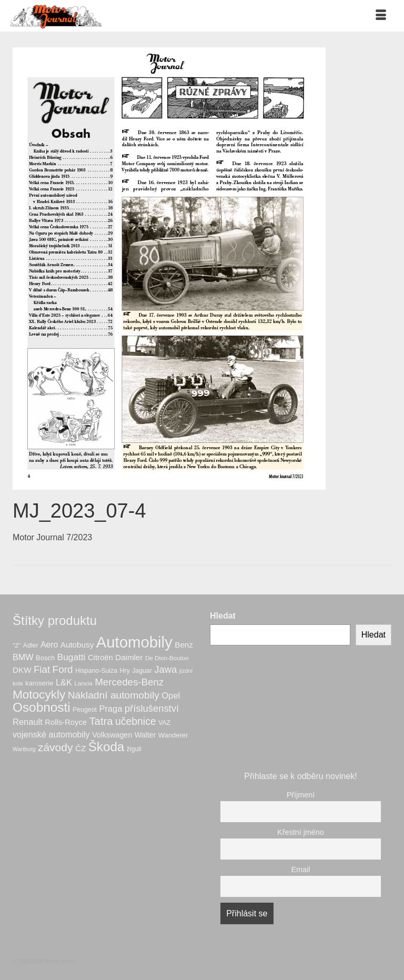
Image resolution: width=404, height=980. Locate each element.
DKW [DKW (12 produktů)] (22, 670)
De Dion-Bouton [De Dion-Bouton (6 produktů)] (167, 658)
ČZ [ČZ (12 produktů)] (80, 748)
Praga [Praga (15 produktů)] (110, 709)
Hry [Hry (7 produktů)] (125, 671)
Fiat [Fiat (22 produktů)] (42, 669)
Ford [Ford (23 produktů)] (63, 669)
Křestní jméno (301, 832)
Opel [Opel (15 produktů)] (171, 695)
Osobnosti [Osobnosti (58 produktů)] (42, 707)
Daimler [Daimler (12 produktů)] (129, 657)
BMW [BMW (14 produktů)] (23, 657)
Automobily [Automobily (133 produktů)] (134, 642)
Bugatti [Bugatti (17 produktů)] (72, 657)
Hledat (223, 616)
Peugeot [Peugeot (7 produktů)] (85, 710)
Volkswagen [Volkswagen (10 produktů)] (112, 735)
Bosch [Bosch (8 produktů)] (45, 658)
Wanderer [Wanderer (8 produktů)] (173, 735)
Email (301, 870)
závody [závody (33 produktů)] (55, 747)
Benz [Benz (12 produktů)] (184, 645)
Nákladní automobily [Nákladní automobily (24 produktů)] (114, 695)
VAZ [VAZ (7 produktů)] (164, 723)
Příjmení (301, 795)
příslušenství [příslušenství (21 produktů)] (152, 708)
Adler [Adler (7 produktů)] (31, 645)
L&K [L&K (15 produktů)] (64, 682)
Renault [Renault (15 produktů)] (28, 722)
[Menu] (381, 16)
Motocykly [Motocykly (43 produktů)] (39, 695)
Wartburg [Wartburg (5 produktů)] (24, 749)
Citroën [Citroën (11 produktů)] (100, 658)
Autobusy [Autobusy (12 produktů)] (77, 645)
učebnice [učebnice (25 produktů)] (136, 721)
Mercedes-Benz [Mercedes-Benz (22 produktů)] (129, 682)
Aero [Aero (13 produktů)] (49, 645)
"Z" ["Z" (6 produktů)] (17, 645)
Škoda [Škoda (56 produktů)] (107, 747)
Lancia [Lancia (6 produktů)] (84, 683)
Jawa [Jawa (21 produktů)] (165, 669)
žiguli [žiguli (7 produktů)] (134, 749)
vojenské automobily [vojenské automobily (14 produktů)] (51, 734)
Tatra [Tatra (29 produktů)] (101, 721)
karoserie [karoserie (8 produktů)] (39, 683)
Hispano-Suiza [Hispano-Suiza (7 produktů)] (96, 671)
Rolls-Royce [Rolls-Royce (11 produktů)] (66, 722)
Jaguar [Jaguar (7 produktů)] (142, 671)
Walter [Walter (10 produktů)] (145, 735)
